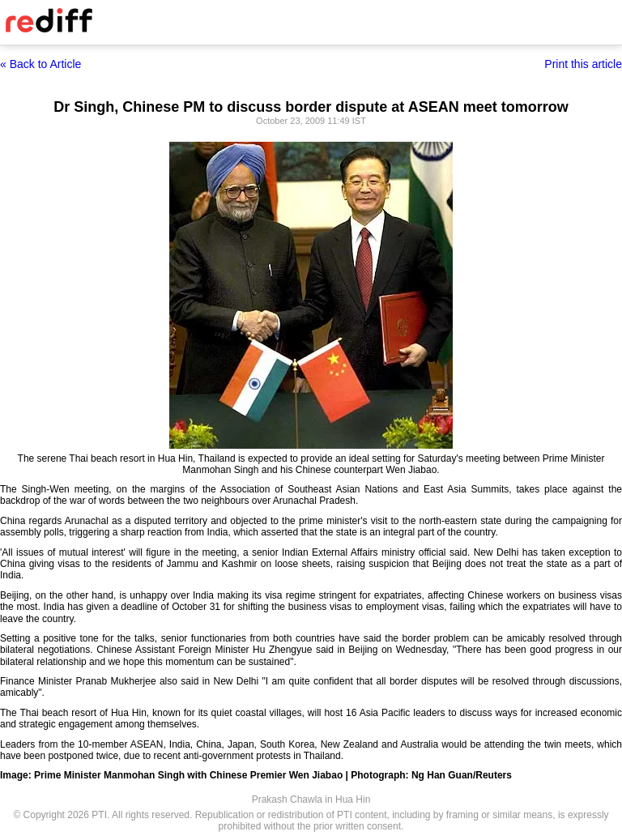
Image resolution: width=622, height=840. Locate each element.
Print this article (583, 64)
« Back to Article (40, 64)
